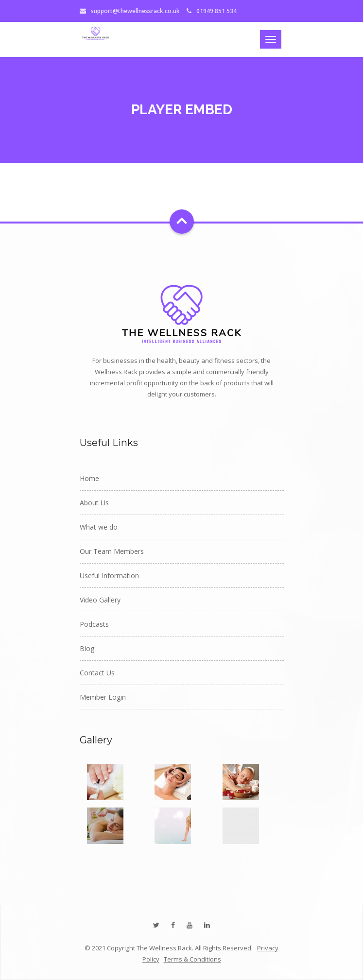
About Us (94, 503)
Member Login (103, 697)
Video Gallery (100, 600)
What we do (99, 527)
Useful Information (109, 576)
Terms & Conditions (192, 959)
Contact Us (97, 673)
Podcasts (94, 624)
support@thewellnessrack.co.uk (135, 11)
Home (89, 478)
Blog (87, 648)
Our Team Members (112, 551)
